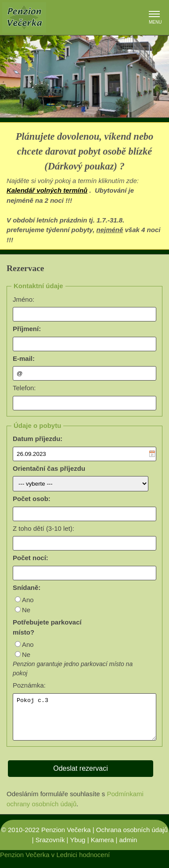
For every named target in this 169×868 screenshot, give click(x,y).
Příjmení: (27, 329)
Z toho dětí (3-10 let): (43, 528)
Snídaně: (27, 587)
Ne (26, 610)
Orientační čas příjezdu (49, 468)
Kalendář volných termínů (47, 190)
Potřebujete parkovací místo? (47, 627)
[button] (154, 15)
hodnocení (94, 863)
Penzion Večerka (66, 838)
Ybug (77, 848)
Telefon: (24, 388)
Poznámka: (29, 685)
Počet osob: (32, 499)
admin (128, 848)
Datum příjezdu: (38, 439)
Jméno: (23, 299)
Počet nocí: (31, 558)
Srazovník (50, 848)
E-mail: (24, 358)
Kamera (102, 848)
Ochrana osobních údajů (132, 838)
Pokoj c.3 (84, 721)
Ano (28, 600)
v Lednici (64, 863)
